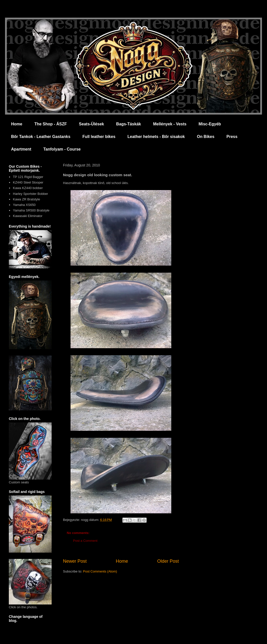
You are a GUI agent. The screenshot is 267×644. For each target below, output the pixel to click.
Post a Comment (85, 541)
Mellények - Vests (170, 124)
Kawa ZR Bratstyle (26, 199)
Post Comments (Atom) (100, 571)
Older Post (168, 561)
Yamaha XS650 (24, 205)
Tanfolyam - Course (62, 149)
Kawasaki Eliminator (28, 216)
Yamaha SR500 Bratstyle (31, 210)
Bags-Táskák (129, 124)
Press (232, 137)
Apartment (21, 149)
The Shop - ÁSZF (51, 124)
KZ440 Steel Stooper (28, 182)
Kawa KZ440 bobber (28, 188)
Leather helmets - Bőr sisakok (156, 137)
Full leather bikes (99, 137)
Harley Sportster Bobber (30, 194)
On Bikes (206, 137)
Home (17, 124)
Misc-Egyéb (210, 124)
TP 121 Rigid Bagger (28, 177)
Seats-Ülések (91, 124)
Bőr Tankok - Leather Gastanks (41, 137)
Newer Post (75, 561)
